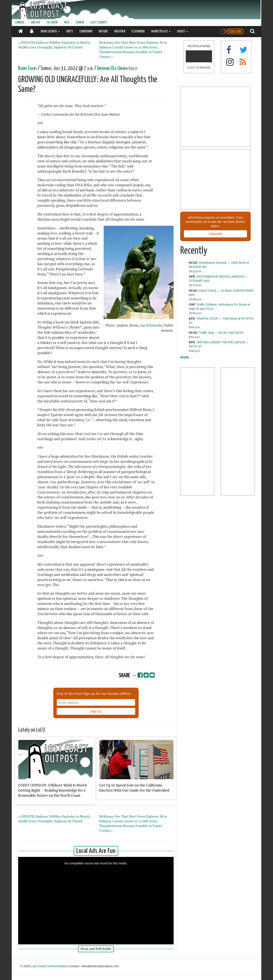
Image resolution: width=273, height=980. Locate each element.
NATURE (103, 31)
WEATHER (120, 31)
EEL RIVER (52, 23)
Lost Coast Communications (49, 966)
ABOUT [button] (182, 31)
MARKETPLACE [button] (161, 31)
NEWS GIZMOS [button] (50, 31)
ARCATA (36, 23)
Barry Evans (28, 68)
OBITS (70, 31)
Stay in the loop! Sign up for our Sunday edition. (94, 693)
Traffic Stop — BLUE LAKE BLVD (221, 333)
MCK (67, 23)
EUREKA (20, 23)
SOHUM (80, 23)
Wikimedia (154, 325)
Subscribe (215, 234)
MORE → (187, 357)
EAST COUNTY (99, 23)
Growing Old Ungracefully (117, 68)
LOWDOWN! (86, 31)
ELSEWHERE (138, 31)
